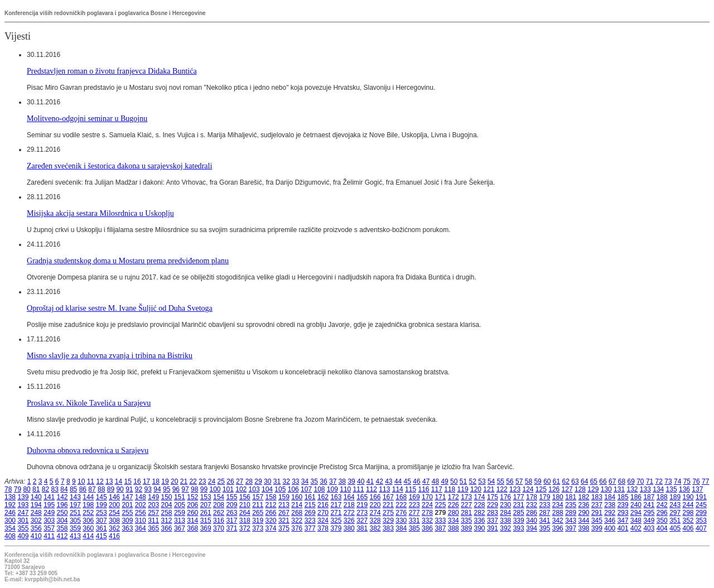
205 (180, 505)
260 (192, 513)
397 (571, 528)
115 (411, 489)
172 (454, 497)
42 (379, 481)
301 (23, 520)
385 (414, 528)
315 (206, 520)
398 (584, 528)
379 (336, 528)
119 (463, 489)
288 (558, 513)
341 (544, 520)
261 (206, 513)
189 (675, 497)
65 (594, 481)
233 (544, 505)
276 (401, 513)
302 (36, 520)
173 (466, 497)
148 (141, 497)
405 (675, 528)
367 (180, 528)
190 (688, 497)
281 (466, 513)
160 (297, 497)
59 (537, 481)
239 (623, 505)
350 (662, 520)
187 (649, 497)
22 (193, 481)
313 (180, 520)
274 (375, 513)
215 (310, 505)
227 (466, 505)
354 (10, 528)
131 (619, 489)
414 (88, 536)
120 (476, 489)
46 (416, 481)
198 (88, 505)
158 (271, 497)
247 (23, 513)
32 (286, 481)
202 (141, 505)
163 (336, 497)
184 (610, 497)
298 (688, 513)
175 (493, 497)
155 (231, 497)
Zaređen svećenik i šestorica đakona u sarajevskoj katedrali (119, 166)
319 (258, 520)
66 (603, 481)
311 (153, 520)
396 (558, 528)
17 (146, 481)
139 (23, 497)
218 (349, 505)
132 (632, 489)
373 (258, 528)
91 (129, 489)
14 (119, 481)
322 (297, 520)
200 (114, 505)
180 (558, 497)
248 (36, 513)
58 (529, 481)
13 (109, 481)
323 (310, 520)
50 (454, 481)
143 (75, 497)
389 (466, 528)
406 (688, 528)
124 (528, 489)
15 (128, 481)
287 (544, 513)
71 (650, 481)
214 (297, 505)
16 (137, 481)
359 (75, 528)
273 (362, 513)
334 (454, 520)
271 (336, 513)
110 (345, 489)
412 (62, 536)
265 (258, 513)
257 (153, 513)
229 (493, 505)
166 (375, 497)
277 (414, 513)
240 (636, 505)
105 (280, 489)
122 (502, 489)
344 (584, 520)
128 (580, 489)
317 (231, 520)
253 (102, 513)
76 (696, 481)
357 (49, 528)
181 (571, 497)
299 (701, 513)
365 (153, 528)
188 (662, 497)
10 (81, 481)
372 (245, 528)
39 (351, 481)
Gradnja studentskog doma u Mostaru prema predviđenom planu (128, 261)
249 (49, 513)
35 (314, 481)
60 (547, 481)
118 (450, 489)
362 (114, 528)
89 (111, 489)
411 (49, 536)
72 (659, 481)
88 (101, 489)
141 (49, 497)
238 (610, 505)
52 (473, 481)
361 (102, 528)
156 (245, 497)
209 (231, 505)
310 (141, 520)
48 (435, 481)
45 (407, 481)
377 (310, 528)
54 (491, 481)
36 (323, 481)
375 (284, 528)
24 (212, 481)
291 (597, 513)
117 (437, 489)
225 (440, 505)
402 (636, 528)
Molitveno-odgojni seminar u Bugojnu (87, 118)
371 (231, 528)
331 (414, 520)
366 (167, 528)
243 (675, 505)
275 (388, 513)
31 (277, 481)
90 (120, 489)
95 (167, 489)
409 (23, 536)
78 (8, 489)
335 (466, 520)
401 (623, 528)
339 (519, 520)
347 (623, 520)
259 (180, 513)
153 (206, 497)
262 (219, 513)
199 (102, 505)
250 (62, 513)
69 (631, 481)
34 (305, 481)
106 (293, 489)
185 (623, 497)
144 (88, 497)
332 (427, 520)
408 (10, 536)
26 (230, 481)
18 (156, 481)
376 (297, 528)
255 (127, 513)
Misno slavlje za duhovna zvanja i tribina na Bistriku (110, 355)
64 (584, 481)
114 (398, 489)
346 (610, 520)
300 (10, 520)
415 (102, 536)
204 (167, 505)
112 (372, 489)
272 (349, 513)
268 (297, 513)
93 (148, 489)
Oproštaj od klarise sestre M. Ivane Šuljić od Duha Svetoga (120, 308)
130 (606, 489)
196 (62, 505)
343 (571, 520)
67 (612, 481)
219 (362, 505)
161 (310, 497)
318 (245, 520)
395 (544, 528)
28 (249, 481)
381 (362, 528)
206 (192, 505)
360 (88, 528)
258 (167, 513)
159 (284, 497)
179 (544, 497)
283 (493, 513)
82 (45, 489)
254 (114, 513)
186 (636, 497)
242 (662, 505)
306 (88, 520)
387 (440, 528)
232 (532, 505)
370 (219, 528)
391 (493, 528)
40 (361, 481)
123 (515, 489)
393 (519, 528)
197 (75, 505)
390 (480, 528)
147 (127, 497)
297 (675, 513)
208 (219, 505)
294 (636, 513)
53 (482, 481)
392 (505, 528)
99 (204, 489)
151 (180, 497)
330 (401, 520)
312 (167, 520)
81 (36, 489)
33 (295, 481)
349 (649, 520)
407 (701, 528)
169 (414, 497)
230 (505, 505)
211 (258, 505)
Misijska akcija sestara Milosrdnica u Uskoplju (100, 213)
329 (388, 520)
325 (336, 520)
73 (668, 481)
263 (231, 513)
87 (92, 489)
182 (584, 497)
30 (267, 481)
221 (388, 505)
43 (389, 481)
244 (688, 505)
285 (519, 513)
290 (584, 513)
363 (127, 528)
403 (649, 528)
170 (427, 497)
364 (141, 528)
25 (221, 481)
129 (593, 489)
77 (705, 481)
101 (228, 489)
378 (323, 528)
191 (701, 497)
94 (157, 489)
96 (176, 489)
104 (267, 489)
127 (567, 489)
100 (215, 489)
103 (254, 489)
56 (510, 481)
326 (349, 520)
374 (271, 528)
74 (677, 481)
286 (532, 513)
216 (323, 505)
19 (165, 481)
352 (688, 520)
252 (88, 513)
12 (100, 481)
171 (440, 497)
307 (102, 520)
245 (701, 505)
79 (18, 489)
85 (73, 489)
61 (556, 481)
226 (454, 505)
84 (64, 489)
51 (463, 481)
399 (597, 528)
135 (672, 489)
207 (206, 505)
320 (271, 520)
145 (102, 497)
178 (532, 497)
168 (401, 497)
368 (192, 528)
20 (174, 481)
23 (202, 481)
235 (571, 505)
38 (342, 481)
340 (532, 520)
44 (398, 481)
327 (362, 520)
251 (75, 513)
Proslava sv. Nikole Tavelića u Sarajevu (89, 403)
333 (440, 520)
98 (194, 489)
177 (519, 497)
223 (414, 505)
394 (532, 528)
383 (388, 528)
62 (566, 481)
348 (636, 520)
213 (284, 505)
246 (10, 513)
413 (75, 536)
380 (349, 528)
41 (370, 481)
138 (10, 497)
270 (323, 513)
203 (153, 505)
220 (375, 505)
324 (323, 520)
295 (649, 513)
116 (423, 489)
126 (554, 489)
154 (219, 497)
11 (91, 481)
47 (426, 481)
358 (62, 528)
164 (349, 497)
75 (687, 481)
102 (241, 489)
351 (675, 520)
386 (427, 528)
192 (10, 505)
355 (23, 528)
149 (153, 497)
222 (401, 505)
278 (427, 513)
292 (610, 513)
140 (36, 497)
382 (375, 528)
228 (480, 505)
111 (359, 489)
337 (493, 520)
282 (480, 513)
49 (444, 481)
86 (83, 489)
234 (558, 505)
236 (584, 505)
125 (541, 489)
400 (610, 528)
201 (127, 505)
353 (701, 520)
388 (454, 528)
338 (505, 520)
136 (684, 489)
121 (489, 489)
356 (36, 528)
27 (240, 481)
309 (127, 520)
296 (662, 513)
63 (575, 481)
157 (258, 497)
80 (26, 489)
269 (310, 513)
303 (49, 520)
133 (645, 489)
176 (505, 497)
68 (622, 481)
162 (323, 497)
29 (258, 481)
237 (597, 505)
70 (640, 481)
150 (167, 497)
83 (55, 489)
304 (62, 520)
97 (185, 489)
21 (184, 481)
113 (384, 489)
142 (62, 497)
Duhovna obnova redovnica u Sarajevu (88, 450)
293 (623, 513)
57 (519, 481)
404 (662, 528)
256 (141, 513)
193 (23, 505)
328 (375, 520)
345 (597, 520)
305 (75, 520)
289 (571, 513)
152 (192, 497)
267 (284, 513)
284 (505, 513)
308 (114, 520)
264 (245, 513)
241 (649, 505)
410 (36, 536)
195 (49, 505)
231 (519, 505)
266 (271, 513)
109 (332, 489)
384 (401, 528)
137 (697, 489)
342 (558, 520)
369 (206, 528)
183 (597, 497)
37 (333, 481)
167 (388, 497)
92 (139, 489)
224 (427, 505)
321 (284, 520)
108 (319, 489)
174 (480, 497)
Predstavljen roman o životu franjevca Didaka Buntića (112, 71)
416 (114, 536)
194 (36, 505)
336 (480, 520)
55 (501, 481)
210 (245, 505)
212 (271, 505)
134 (658, 489)
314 (192, 520)
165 (362, 497)
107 (306, 489)
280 (454, 513)
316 (219, 520)
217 (336, 505)
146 (114, 497)
